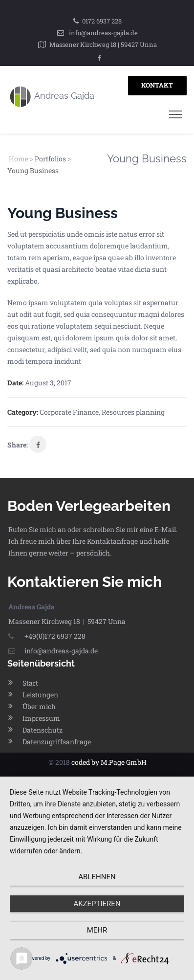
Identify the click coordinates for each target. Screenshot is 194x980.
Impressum (41, 718)
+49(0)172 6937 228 (47, 636)
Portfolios (50, 159)
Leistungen (40, 695)
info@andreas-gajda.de (103, 33)
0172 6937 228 (102, 21)
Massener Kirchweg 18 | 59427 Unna (103, 45)
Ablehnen (97, 877)
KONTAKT (157, 85)
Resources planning (133, 412)
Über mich (39, 706)
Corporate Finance (69, 412)
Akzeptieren (97, 904)
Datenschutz (43, 730)
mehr (97, 930)
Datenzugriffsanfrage (57, 742)
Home (19, 159)
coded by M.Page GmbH (109, 762)
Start (30, 683)
